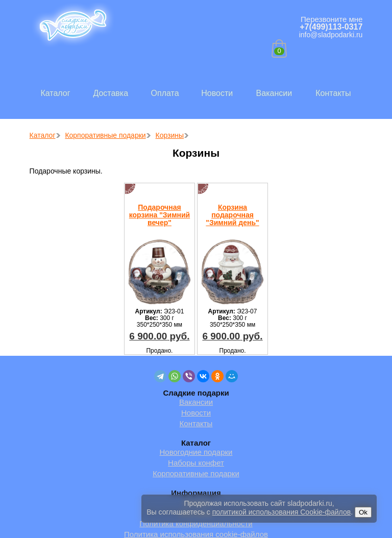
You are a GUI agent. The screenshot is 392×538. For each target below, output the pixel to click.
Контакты (333, 93)
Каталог (55, 93)
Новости (217, 93)
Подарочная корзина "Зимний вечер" (160, 215)
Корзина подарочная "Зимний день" (232, 215)
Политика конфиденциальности (196, 523)
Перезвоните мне (332, 19)
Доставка (111, 93)
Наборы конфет (196, 463)
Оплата (165, 93)
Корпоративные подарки (196, 473)
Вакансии (274, 93)
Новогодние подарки (196, 452)
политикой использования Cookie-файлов (281, 512)
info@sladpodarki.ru (331, 35)
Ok (363, 512)
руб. (159, 336)
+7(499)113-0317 (331, 27)
